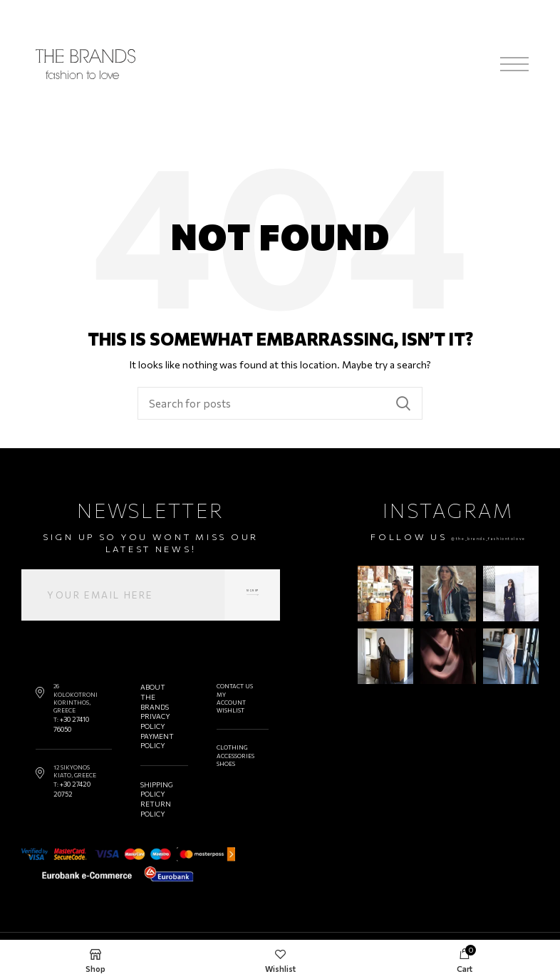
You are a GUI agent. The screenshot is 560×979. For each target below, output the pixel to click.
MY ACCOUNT (228, 699)
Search (403, 403)
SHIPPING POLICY (154, 776)
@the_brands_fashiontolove (448, 549)
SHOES (223, 764)
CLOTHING (229, 747)
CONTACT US (232, 686)
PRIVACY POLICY (152, 714)
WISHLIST (228, 710)
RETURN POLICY (153, 791)
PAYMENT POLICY (155, 731)
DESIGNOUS (522, 926)
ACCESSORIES (233, 756)
